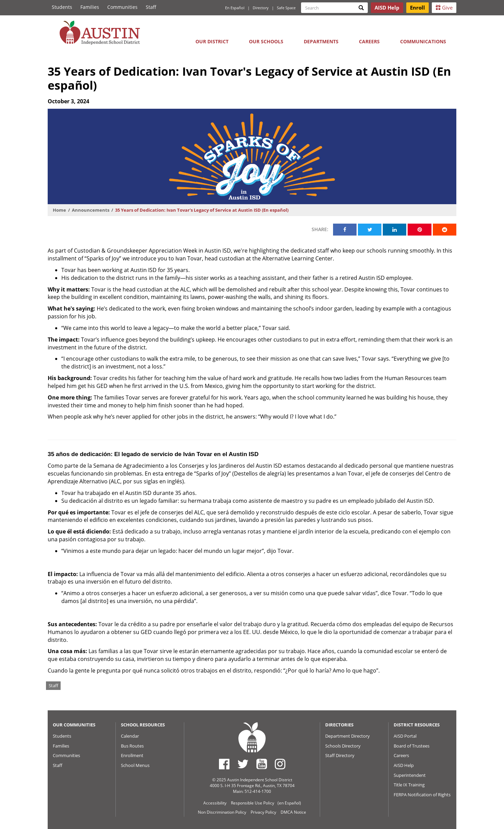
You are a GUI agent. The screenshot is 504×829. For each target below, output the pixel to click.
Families (90, 7)
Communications (423, 41)
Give (444, 7)
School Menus (135, 765)
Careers (369, 41)
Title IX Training (409, 785)
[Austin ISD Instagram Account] (280, 764)
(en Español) (289, 803)
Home (59, 210)
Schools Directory (343, 746)
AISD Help (404, 765)
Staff (151, 7)
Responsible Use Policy (253, 803)
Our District (212, 41)
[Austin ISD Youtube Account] (262, 764)
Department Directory (348, 736)
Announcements (91, 210)
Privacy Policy (263, 812)
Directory (261, 8)
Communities (122, 7)
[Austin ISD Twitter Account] (243, 764)
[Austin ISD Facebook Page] (224, 764)
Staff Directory (340, 755)
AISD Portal (405, 736)
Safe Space (286, 8)
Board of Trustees (412, 746)
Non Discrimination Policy (222, 812)
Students (62, 7)
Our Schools (266, 41)
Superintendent (410, 775)
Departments (321, 41)
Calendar (130, 736)
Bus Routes (132, 746)
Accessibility (215, 803)
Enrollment (132, 755)
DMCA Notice (293, 812)
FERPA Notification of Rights (422, 795)
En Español (235, 8)
